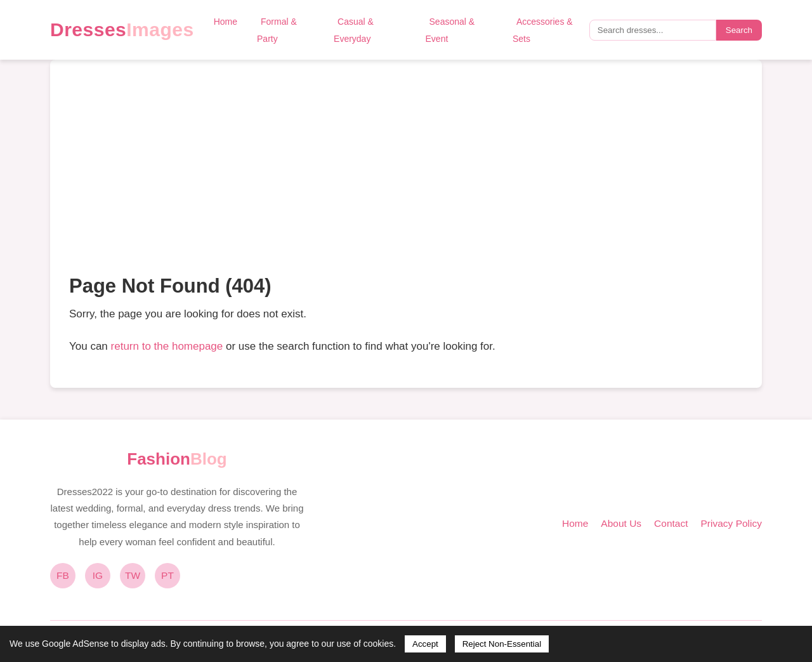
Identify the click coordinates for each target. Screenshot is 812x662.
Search (739, 30)
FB (63, 575)
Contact (671, 523)
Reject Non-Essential (502, 644)
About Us (621, 523)
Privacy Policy (731, 523)
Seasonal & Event (450, 30)
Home (226, 22)
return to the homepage (167, 346)
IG (98, 575)
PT (167, 575)
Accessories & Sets (543, 30)
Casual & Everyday (354, 30)
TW (133, 575)
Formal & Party (277, 30)
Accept (425, 644)
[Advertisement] (406, 174)
